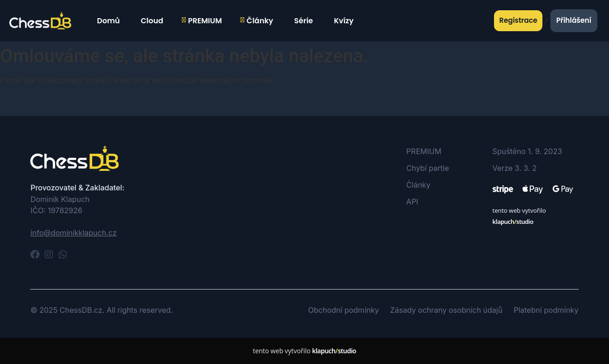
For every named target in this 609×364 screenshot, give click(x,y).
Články (257, 21)
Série (302, 21)
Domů (107, 21)
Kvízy (342, 21)
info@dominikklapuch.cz (73, 233)
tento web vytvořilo (304, 351)
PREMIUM (202, 21)
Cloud (151, 21)
